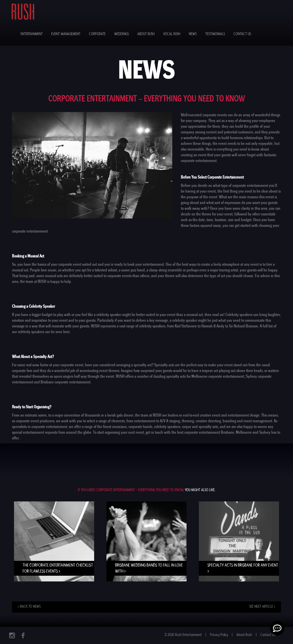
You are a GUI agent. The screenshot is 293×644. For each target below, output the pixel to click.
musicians (119, 427)
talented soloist (106, 270)
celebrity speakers (167, 427)
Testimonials (215, 34)
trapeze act (210, 371)
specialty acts (176, 376)
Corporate (97, 34)
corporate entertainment (49, 427)
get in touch (154, 432)
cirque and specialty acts (200, 427)
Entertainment (32, 34)
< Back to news (29, 607)
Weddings (121, 34)
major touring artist (224, 270)
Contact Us (242, 34)
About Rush (146, 34)
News (193, 34)
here (67, 332)
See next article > (262, 607)
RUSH (42, 281)
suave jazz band (133, 270)
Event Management (66, 34)
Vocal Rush (172, 34)
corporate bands (140, 427)
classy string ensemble (166, 270)
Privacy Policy (219, 635)
